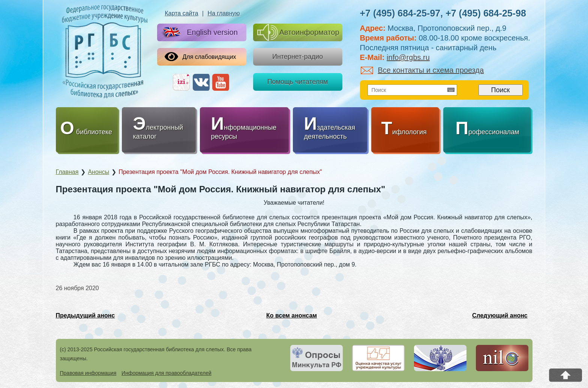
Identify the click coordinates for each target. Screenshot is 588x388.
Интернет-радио (298, 57)
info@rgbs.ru (408, 57)
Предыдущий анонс (85, 315)
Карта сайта (181, 13)
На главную (224, 13)
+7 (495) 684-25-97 (400, 13)
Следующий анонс (500, 315)
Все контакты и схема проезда (422, 70)
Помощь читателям (298, 82)
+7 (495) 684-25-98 (486, 13)
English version (199, 33)
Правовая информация (88, 373)
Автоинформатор (298, 32)
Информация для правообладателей (166, 373)
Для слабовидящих (200, 57)
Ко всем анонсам (292, 315)
